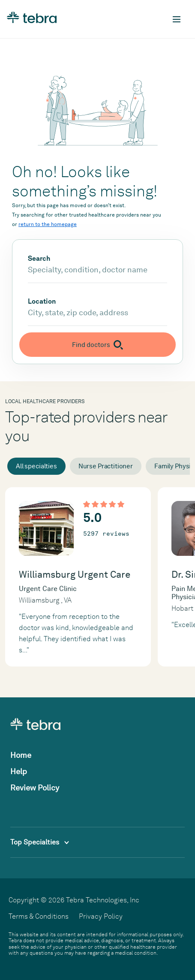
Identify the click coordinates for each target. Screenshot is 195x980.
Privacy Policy (101, 916)
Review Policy (35, 788)
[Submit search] (97, 345)
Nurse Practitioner (106, 466)
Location (42, 302)
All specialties (36, 466)
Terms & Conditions (39, 916)
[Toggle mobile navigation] (177, 19)
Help (19, 771)
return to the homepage (48, 224)
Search (39, 259)
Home (21, 755)
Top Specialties (40, 842)
